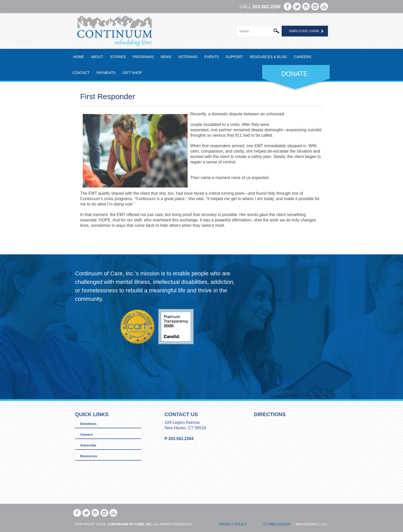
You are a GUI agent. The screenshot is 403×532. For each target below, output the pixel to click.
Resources (89, 456)
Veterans (188, 57)
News (166, 57)
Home (79, 57)
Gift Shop (132, 73)
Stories (118, 57)
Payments (106, 73)
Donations (88, 424)
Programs (143, 57)
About (97, 57)
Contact (81, 73)
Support (234, 57)
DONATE (295, 74)
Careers (303, 57)
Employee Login (304, 31)
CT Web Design (277, 524)
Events (212, 57)
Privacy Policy (233, 524)
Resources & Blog (268, 57)
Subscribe (88, 445)
